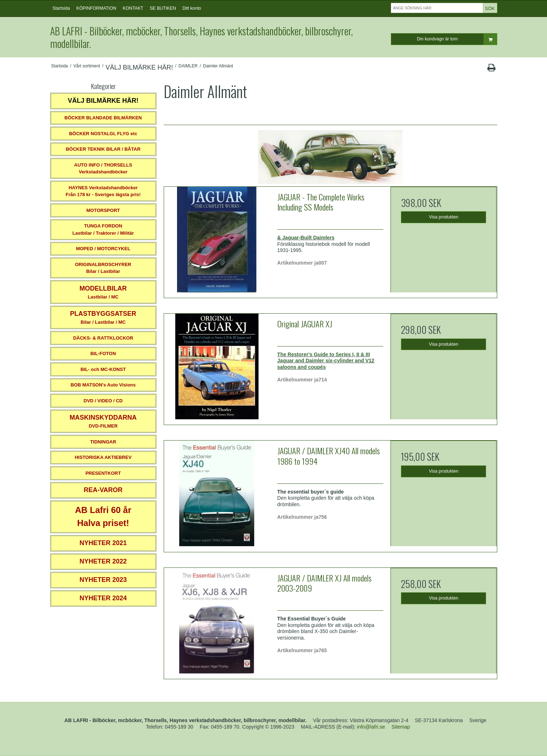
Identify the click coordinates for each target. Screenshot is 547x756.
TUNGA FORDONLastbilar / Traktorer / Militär (103, 229)
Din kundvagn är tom (457, 39)
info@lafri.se (371, 727)
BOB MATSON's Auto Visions (103, 385)
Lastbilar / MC (103, 292)
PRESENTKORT (103, 473)
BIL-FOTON (103, 353)
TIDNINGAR (103, 442)
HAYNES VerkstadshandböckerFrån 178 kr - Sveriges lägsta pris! (103, 191)
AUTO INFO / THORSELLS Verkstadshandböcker (103, 169)
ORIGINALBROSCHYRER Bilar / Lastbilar (103, 268)
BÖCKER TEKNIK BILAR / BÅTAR (103, 149)
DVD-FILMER (103, 421)
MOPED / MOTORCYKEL (103, 249)
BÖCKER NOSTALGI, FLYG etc (103, 134)
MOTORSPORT (103, 210)
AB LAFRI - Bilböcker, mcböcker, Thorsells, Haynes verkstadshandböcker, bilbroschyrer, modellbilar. (201, 37)
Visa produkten (444, 217)
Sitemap (401, 727)
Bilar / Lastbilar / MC (103, 317)
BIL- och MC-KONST (103, 369)
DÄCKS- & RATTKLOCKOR (103, 338)
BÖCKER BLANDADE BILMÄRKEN (103, 118)
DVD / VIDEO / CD (103, 401)
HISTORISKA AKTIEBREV (103, 457)
